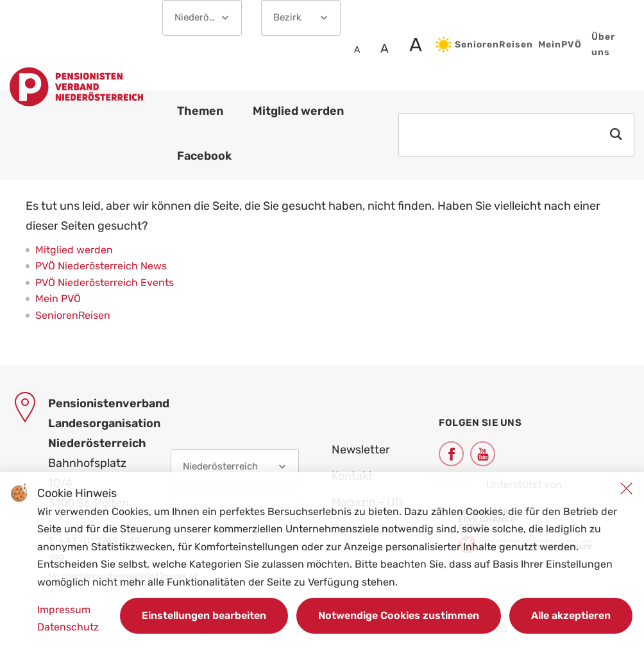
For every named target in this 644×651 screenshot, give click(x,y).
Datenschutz (68, 627)
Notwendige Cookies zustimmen (399, 615)
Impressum (64, 610)
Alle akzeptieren (571, 615)
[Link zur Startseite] (76, 89)
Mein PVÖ (58, 299)
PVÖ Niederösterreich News (101, 266)
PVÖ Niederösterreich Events (105, 283)
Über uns (603, 45)
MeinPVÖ (560, 45)
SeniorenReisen (482, 45)
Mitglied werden (74, 250)
